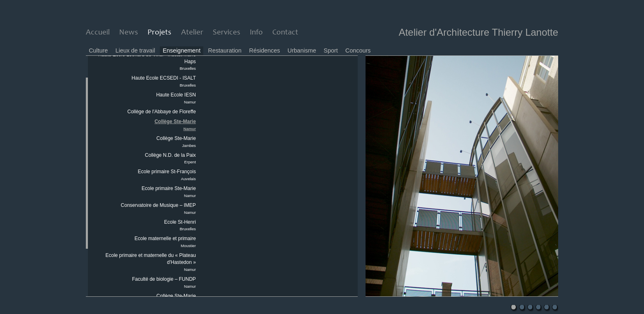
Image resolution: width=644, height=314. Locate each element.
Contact (285, 33)
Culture (98, 50)
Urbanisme (302, 50)
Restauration (225, 50)
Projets (159, 33)
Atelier (192, 33)
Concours (358, 50)
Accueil (98, 33)
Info (256, 33)
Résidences (265, 50)
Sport (331, 50)
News (129, 33)
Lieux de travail (135, 50)
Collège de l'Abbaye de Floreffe (162, 112)
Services (227, 33)
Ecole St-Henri (180, 225)
